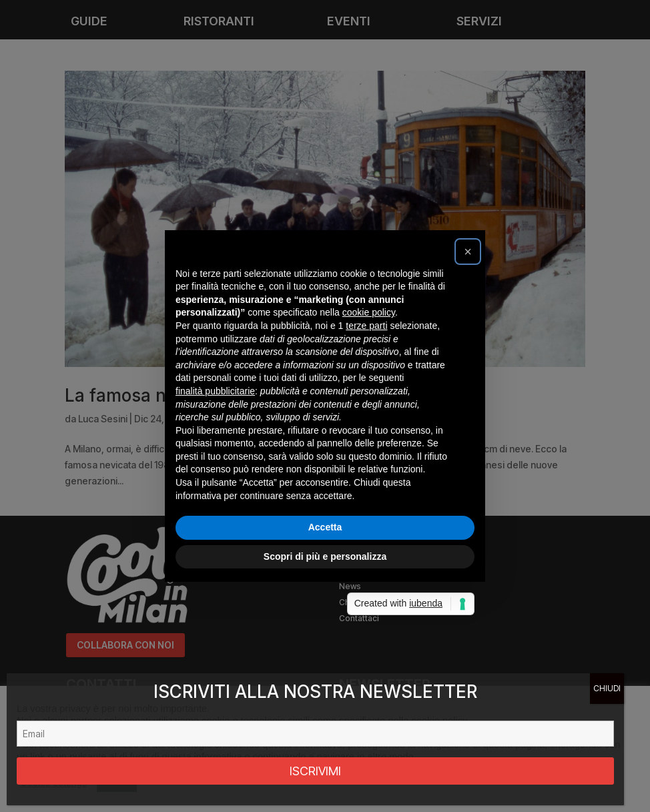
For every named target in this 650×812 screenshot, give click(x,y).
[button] (468, 252)
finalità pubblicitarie (215, 391)
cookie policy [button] (369, 312)
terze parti (366, 326)
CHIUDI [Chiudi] (607, 688)
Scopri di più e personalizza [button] (325, 556)
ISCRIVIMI (315, 771)
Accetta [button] (325, 527)
